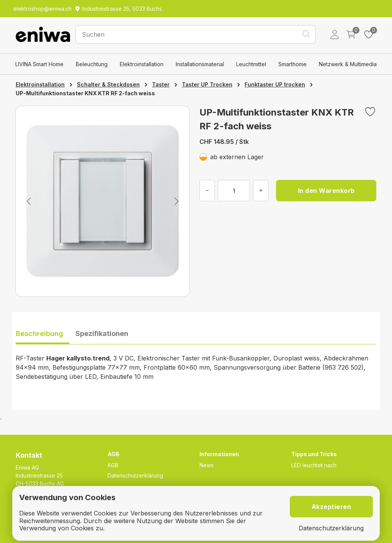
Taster (161, 84)
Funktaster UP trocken (275, 84)
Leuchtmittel (251, 64)
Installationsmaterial (200, 64)
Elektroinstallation (142, 64)
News (207, 465)
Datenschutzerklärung (135, 475)
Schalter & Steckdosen (108, 84)
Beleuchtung (92, 64)
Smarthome (292, 64)
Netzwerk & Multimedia (348, 64)
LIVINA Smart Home (39, 64)
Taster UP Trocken (207, 84)
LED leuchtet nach (314, 465)
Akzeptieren (332, 507)
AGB (113, 465)
